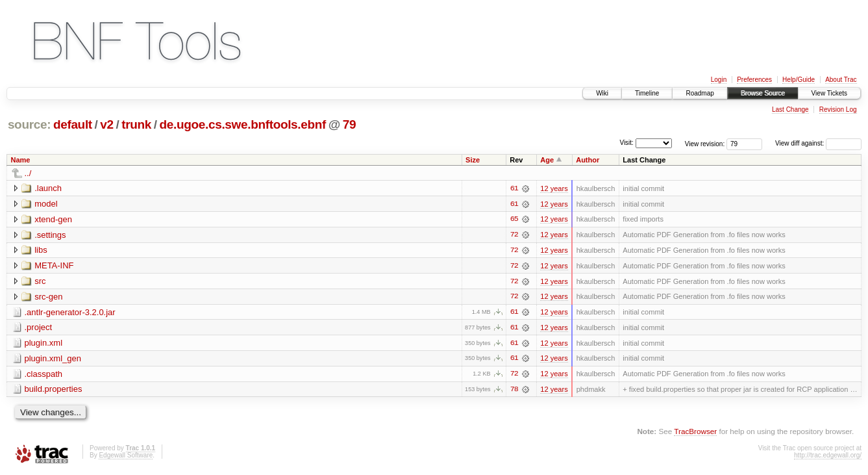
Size (473, 160)
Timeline (647, 93)
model (46, 204)
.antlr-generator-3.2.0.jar (70, 313)
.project (39, 328)
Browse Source (763, 93)
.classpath (44, 375)
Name (21, 160)
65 (514, 220)
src (40, 282)
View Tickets (829, 93)
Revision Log (838, 109)
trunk (136, 124)
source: (29, 124)
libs (41, 250)
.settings (50, 235)
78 (514, 391)
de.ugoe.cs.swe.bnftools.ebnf (243, 124)
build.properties (54, 391)
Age (547, 160)
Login (719, 80)
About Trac (841, 80)
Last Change (790, 109)
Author (588, 160)
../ (28, 173)
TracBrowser (695, 433)
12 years (554, 188)
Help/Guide (799, 80)
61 (514, 188)
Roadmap (700, 93)
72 (514, 235)
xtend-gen (53, 219)
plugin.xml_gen (53, 360)
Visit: (626, 143)
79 (349, 124)
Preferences (754, 80)
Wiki (602, 93)
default (73, 124)
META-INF (54, 266)
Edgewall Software (126, 457)
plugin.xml (44, 344)
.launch (48, 188)
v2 (106, 124)
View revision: (705, 143)
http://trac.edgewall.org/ (828, 457)
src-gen (48, 297)
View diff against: (818, 143)
